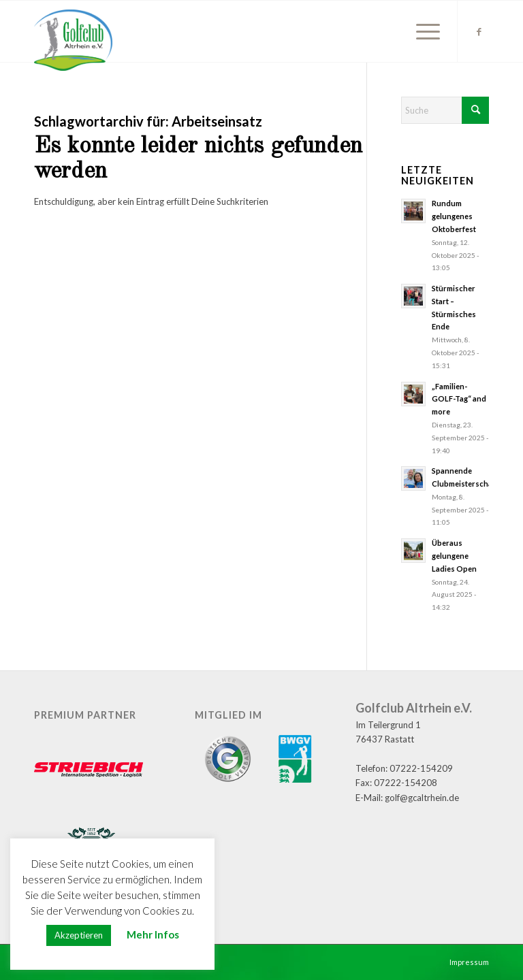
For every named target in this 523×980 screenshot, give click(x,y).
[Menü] (421, 31)
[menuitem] (421, 31)
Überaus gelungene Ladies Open (454, 556)
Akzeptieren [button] (79, 935)
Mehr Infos (153, 934)
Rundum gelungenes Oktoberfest (454, 216)
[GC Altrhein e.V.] (73, 40)
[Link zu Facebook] (479, 31)
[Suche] (445, 110)
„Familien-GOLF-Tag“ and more (459, 399)
